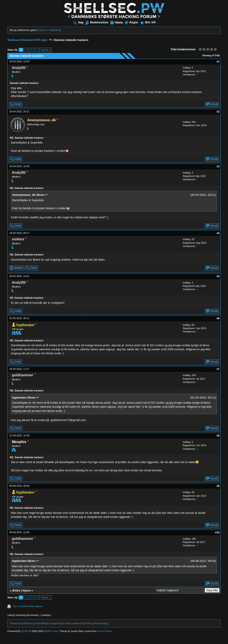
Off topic (42, 40)
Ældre (16, 590)
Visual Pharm (104, 631)
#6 (218, 318)
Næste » (46, 50)
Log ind (42, 30)
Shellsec (13, 40)
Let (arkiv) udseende (72, 623)
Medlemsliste (97, 22)
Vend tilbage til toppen (47, 623)
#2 (218, 112)
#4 (218, 233)
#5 (218, 276)
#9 (218, 486)
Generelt (27, 40)
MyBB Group (51, 631)
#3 (218, 166)
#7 (218, 369)
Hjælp (117, 22)
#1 (218, 62)
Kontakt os (16, 623)
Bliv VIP (148, 22)
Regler (131, 22)
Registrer (55, 30)
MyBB (25, 631)
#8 (218, 436)
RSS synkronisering (96, 623)
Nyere (27, 590)
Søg (78, 22)
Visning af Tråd (211, 55)
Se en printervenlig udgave (28, 606)
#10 (217, 533)
